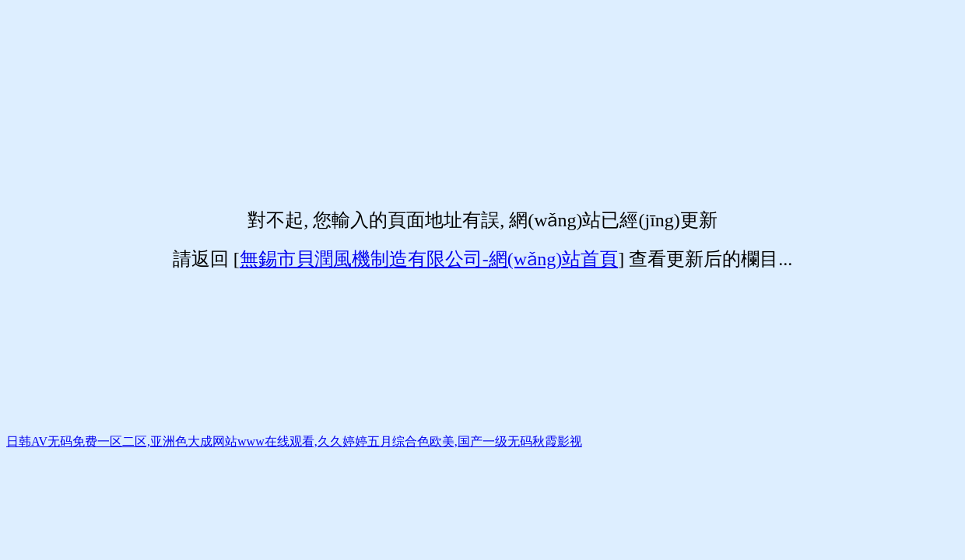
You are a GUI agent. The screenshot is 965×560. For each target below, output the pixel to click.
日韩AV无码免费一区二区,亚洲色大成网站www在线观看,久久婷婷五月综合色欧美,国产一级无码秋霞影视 (294, 441)
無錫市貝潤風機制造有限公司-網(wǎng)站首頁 (429, 259)
